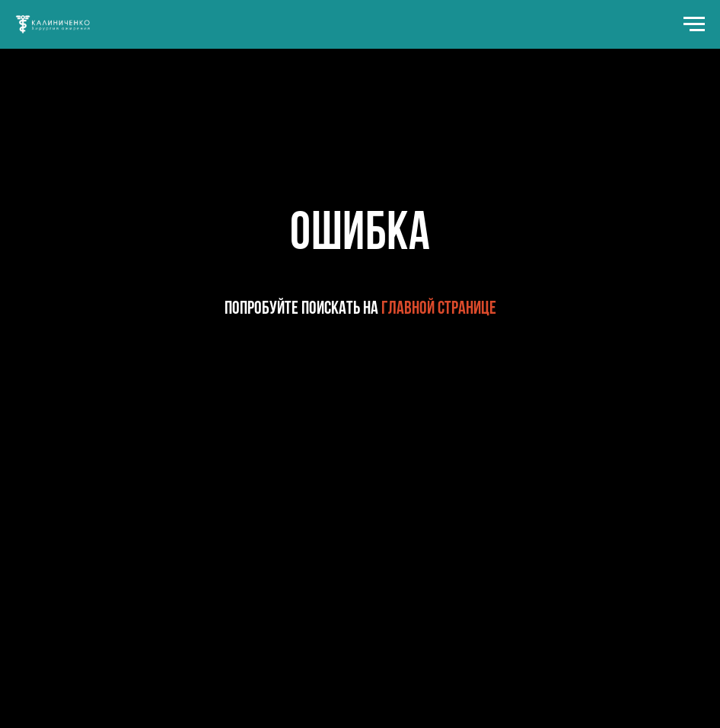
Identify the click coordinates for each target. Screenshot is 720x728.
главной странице (439, 309)
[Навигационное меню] (694, 24)
